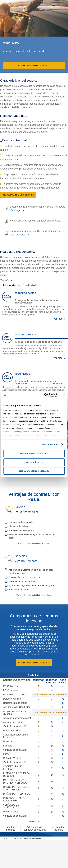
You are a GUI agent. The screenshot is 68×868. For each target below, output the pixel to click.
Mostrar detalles (50, 445)
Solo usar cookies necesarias (34, 471)
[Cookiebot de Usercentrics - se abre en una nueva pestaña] (44, 395)
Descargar (16, 210)
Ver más (7, 280)
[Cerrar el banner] (64, 395)
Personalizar (34, 462)
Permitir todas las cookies (34, 453)
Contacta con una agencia (34, 66)
